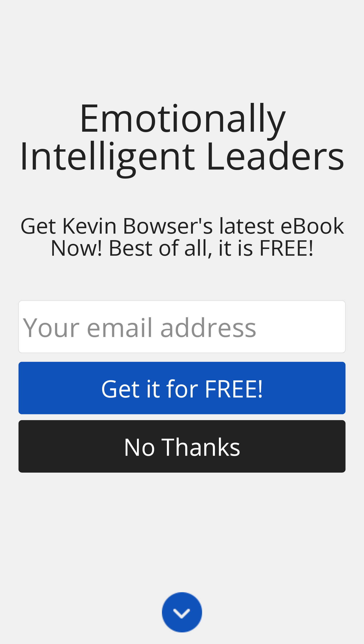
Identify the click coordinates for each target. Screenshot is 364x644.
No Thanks (182, 446)
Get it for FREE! (182, 388)
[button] (182, 136)
